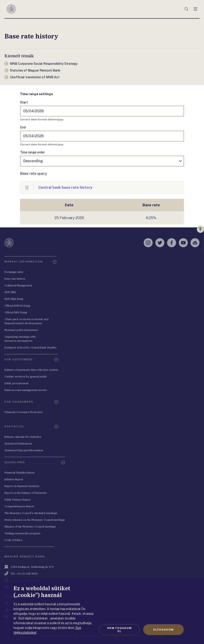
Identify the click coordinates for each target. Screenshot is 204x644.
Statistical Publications (18, 443)
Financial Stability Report (20, 472)
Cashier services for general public (26, 376)
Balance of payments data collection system (31, 370)
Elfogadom (163, 630)
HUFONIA (10, 292)
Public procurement (16, 383)
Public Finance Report (18, 499)
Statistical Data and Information (24, 450)
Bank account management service (26, 390)
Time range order (32, 152)
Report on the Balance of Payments (26, 493)
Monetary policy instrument (21, 330)
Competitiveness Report (19, 506)
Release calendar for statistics (23, 437)
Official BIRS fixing (16, 312)
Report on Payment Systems (22, 486)
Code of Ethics (14, 540)
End (23, 127)
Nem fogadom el (119, 630)
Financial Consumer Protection (23, 412)
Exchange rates (14, 272)
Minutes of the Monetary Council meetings (30, 526)
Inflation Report (14, 479)
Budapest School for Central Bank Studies (31, 347)
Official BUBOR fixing (17, 306)
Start (24, 102)
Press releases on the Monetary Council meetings (35, 520)
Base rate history (15, 279)
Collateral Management (18, 285)
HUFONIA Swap (14, 299)
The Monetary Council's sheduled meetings (31, 513)
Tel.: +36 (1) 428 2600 (24, 573)
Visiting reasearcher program (22, 533)
